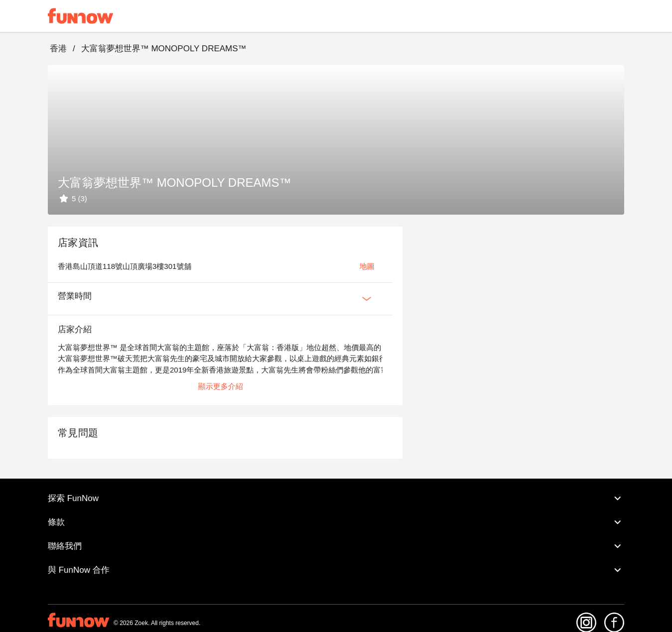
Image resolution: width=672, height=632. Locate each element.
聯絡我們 (336, 546)
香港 (58, 49)
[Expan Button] (367, 299)
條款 (336, 522)
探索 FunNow (336, 499)
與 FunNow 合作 (336, 570)
